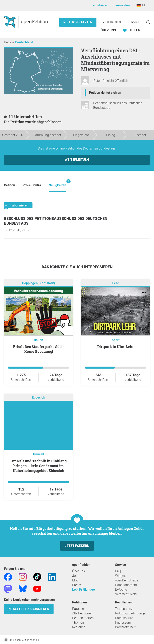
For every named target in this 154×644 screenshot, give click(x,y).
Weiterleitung (77, 160)
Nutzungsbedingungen (131, 613)
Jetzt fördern (77, 546)
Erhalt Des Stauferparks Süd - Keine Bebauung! (38, 349)
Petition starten (78, 22)
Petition (10, 185)
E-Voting (121, 590)
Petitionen (112, 22)
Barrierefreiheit (125, 627)
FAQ (118, 571)
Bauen (38, 340)
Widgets (121, 576)
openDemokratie (127, 580)
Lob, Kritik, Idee (84, 590)
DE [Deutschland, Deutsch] (141, 5)
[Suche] (148, 22)
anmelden (123, 5)
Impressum (123, 623)
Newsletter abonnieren (29, 609)
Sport (116, 340)
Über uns (79, 571)
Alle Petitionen (82, 613)
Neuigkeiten (57, 183)
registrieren (100, 5)
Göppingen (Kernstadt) (38, 283)
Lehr (116, 283)
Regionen (79, 627)
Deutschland (24, 42)
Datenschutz (124, 618)
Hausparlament (126, 585)
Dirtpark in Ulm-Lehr (115, 347)
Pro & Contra (32, 185)
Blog (75, 580)
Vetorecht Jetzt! (126, 594)
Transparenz (124, 609)
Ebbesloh (38, 397)
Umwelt (39, 454)
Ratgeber (79, 609)
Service (134, 22)
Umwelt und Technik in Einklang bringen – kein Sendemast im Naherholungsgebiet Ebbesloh (38, 466)
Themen (78, 623)
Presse (77, 585)
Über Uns (108, 30)
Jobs (76, 576)
